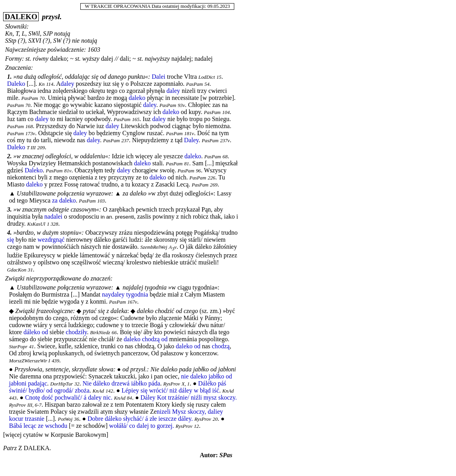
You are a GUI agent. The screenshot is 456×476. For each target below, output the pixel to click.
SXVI (35, 41)
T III (31, 148)
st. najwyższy (154, 59)
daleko (59, 59)
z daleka (34, 448)
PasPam (195, 84)
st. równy (37, 59)
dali (125, 59)
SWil (34, 33)
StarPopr (18, 347)
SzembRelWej (154, 247)
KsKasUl (36, 224)
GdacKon (17, 270)
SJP (48, 33)
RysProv (172, 384)
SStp (11, 41)
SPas (226, 455)
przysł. (52, 17)
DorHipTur (62, 384)
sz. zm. (210, 311)
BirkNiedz (100, 333)
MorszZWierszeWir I (30, 361)
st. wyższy (87, 59)
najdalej (181, 59)
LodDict (207, 77)
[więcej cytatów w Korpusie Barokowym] (56, 435)
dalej (107, 59)
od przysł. (135, 369)
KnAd (98, 391)
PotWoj (65, 419)
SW (57, 41)
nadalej (204, 59)
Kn (9, 33)
